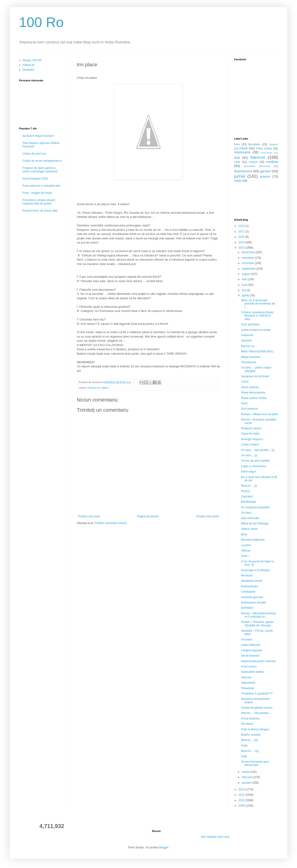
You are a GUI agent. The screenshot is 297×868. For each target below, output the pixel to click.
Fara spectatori (250, 324)
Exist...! (246, 556)
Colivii (245, 382)
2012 (242, 789)
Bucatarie (254, 144)
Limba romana (250, 445)
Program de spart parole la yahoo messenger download (40, 170)
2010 (242, 800)
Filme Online (264, 149)
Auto (237, 144)
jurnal (240, 176)
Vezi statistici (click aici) (215, 837)
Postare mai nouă (89, 516)
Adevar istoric (249, 529)
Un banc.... (248, 513)
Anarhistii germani (252, 597)
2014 (242, 242)
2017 (242, 231)
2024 (242, 226)
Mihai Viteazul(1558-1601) (257, 351)
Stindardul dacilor (252, 581)
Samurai (246, 677)
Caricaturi (247, 496)
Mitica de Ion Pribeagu (255, 524)
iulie (245, 279)
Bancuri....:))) (249, 486)
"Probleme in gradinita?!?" (257, 694)
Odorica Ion (94, 388)
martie (246, 772)
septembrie (249, 269)
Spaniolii (246, 341)
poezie (265, 177)
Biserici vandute (251, 735)
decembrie (249, 252)
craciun (253, 162)
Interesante (242, 152)
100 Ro (41, 22)
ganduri (266, 171)
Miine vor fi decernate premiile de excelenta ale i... (258, 304)
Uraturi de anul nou (34, 154)
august (246, 274)
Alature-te (28, 65)
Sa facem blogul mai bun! (38, 136)
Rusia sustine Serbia (254, 398)
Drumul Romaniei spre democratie (255, 763)
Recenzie (247, 576)
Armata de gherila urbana (257, 708)
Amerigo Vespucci (252, 439)
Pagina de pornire (148, 516)
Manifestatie (249, 502)
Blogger (164, 847)
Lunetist (246, 545)
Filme (244, 148)
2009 (242, 806)
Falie (244, 756)
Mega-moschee (251, 357)
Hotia (244, 746)
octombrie (248, 263)
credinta (272, 162)
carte (237, 162)
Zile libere (247, 724)
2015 (242, 237)
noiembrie (248, 258)
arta (237, 158)
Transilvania (248, 362)
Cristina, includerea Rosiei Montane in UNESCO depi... (257, 316)
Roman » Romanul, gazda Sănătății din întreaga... (257, 624)
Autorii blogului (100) (35, 179)
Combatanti (248, 592)
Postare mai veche (208, 516)
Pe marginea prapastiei (255, 507)
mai (244, 290)
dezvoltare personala (257, 166)
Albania (246, 551)
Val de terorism (250, 656)
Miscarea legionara (253, 540)
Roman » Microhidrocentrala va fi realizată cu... (258, 615)
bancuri (258, 157)
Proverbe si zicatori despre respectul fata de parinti (39, 202)
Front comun (249, 667)
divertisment (243, 171)
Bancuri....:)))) (249, 740)
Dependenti (248, 683)
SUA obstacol (249, 409)
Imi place (247, 640)
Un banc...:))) (249, 455)
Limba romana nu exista (256, 330)
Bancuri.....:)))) (250, 751)
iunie (245, 285)
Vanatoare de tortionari (255, 376)
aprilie (246, 295)
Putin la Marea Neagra (255, 729)
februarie (248, 777)
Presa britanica (250, 719)
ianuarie (247, 783)
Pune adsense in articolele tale (41, 186)
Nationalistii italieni (252, 672)
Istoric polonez (250, 387)
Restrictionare (250, 586)
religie (238, 181)
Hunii (244, 403)
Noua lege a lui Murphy (255, 570)
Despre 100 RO (32, 60)
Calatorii (273, 144)
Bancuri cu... (249, 346)
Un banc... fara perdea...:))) (258, 450)
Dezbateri (28, 70)
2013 (242, 248)
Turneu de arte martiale (255, 461)
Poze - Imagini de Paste (37, 193)
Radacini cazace (251, 428)
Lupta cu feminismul (253, 466)
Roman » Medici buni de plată (259, 414)
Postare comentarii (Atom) (111, 523)
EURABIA (247, 608)
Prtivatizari (247, 688)
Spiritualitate (267, 153)
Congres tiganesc (252, 650)
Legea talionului (251, 645)
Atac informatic (250, 518)
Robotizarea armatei (254, 603)
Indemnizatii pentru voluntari (258, 661)
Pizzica (245, 491)
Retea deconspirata (253, 393)
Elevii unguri (249, 472)
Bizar (244, 534)
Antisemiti (247, 335)
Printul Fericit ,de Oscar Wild (40, 211)
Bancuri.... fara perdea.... (256, 713)
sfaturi (105, 388)
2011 (242, 795)
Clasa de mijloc (250, 434)
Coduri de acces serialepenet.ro (42, 161)
